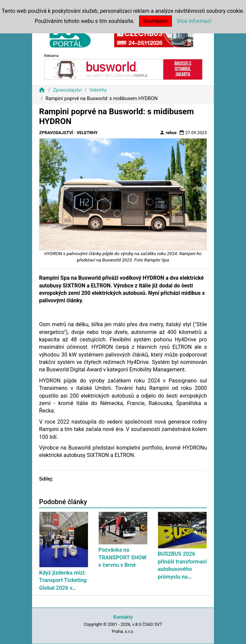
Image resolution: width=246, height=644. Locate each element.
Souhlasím (156, 21)
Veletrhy (98, 90)
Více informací (194, 21)
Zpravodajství (67, 90)
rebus (168, 132)
